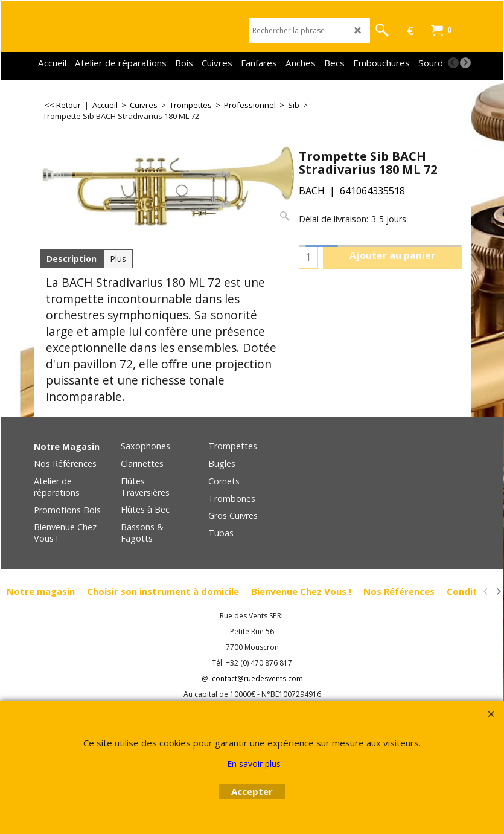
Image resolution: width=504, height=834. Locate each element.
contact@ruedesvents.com (257, 678)
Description (72, 259)
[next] (465, 63)
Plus (118, 259)
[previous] (453, 63)
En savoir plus (254, 764)
